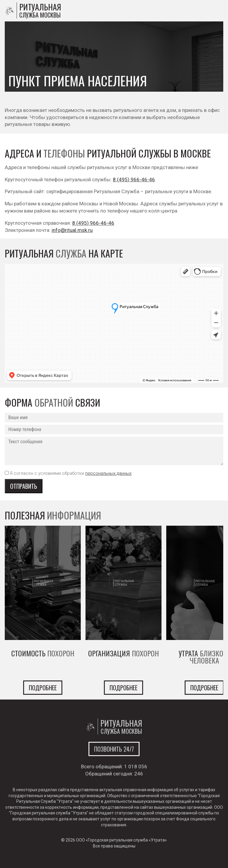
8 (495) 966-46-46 (134, 179)
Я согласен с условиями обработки (71, 473)
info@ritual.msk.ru (72, 230)
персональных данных (108, 473)
